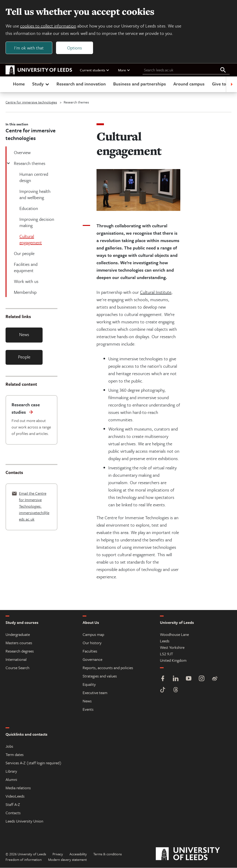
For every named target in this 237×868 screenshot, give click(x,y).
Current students (95, 70)
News (24, 335)
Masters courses (19, 643)
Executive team (95, 693)
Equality (89, 684)
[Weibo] (215, 679)
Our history (92, 643)
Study (41, 84)
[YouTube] (189, 679)
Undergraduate (18, 635)
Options (75, 48)
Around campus (189, 84)
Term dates (15, 755)
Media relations (18, 788)
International (16, 660)
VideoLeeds (15, 796)
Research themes (29, 163)
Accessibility (78, 854)
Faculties (90, 651)
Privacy (58, 854)
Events (88, 709)
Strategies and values (100, 676)
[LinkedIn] (176, 679)
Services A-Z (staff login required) (34, 763)
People (24, 357)
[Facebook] (163, 679)
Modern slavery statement (67, 860)
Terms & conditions (108, 854)
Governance (92, 660)
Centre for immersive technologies (31, 102)
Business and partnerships (140, 84)
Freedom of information (24, 860)
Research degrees (20, 651)
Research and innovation (81, 84)
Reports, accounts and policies (108, 668)
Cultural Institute (156, 292)
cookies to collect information (48, 26)
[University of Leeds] (194, 854)
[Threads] (176, 690)
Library (11, 771)
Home (19, 84)
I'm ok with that (29, 48)
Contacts (13, 813)
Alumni (11, 780)
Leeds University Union (24, 821)
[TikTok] (163, 690)
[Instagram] (202, 679)
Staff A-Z (13, 805)
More (124, 70)
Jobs (9, 746)
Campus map (93, 635)
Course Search (17, 668)
